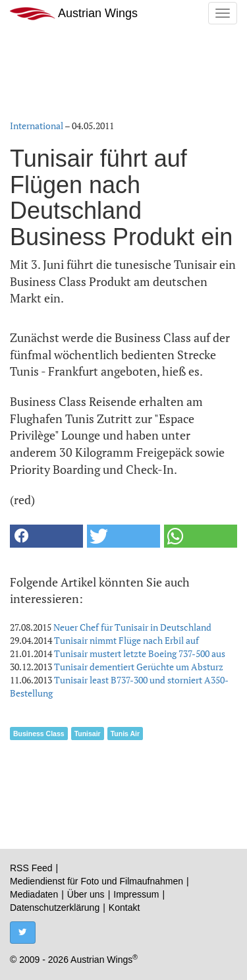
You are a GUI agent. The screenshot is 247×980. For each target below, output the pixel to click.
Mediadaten (34, 894)
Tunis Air (125, 734)
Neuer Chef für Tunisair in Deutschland (132, 627)
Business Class (39, 734)
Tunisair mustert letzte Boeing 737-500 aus (140, 653)
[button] (46, 536)
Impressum (136, 894)
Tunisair (88, 734)
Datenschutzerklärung (55, 908)
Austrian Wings (74, 14)
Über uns (86, 894)
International (37, 126)
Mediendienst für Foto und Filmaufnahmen (96, 881)
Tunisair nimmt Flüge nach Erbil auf (126, 640)
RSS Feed (31, 868)
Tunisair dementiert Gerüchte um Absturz (139, 667)
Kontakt (124, 908)
